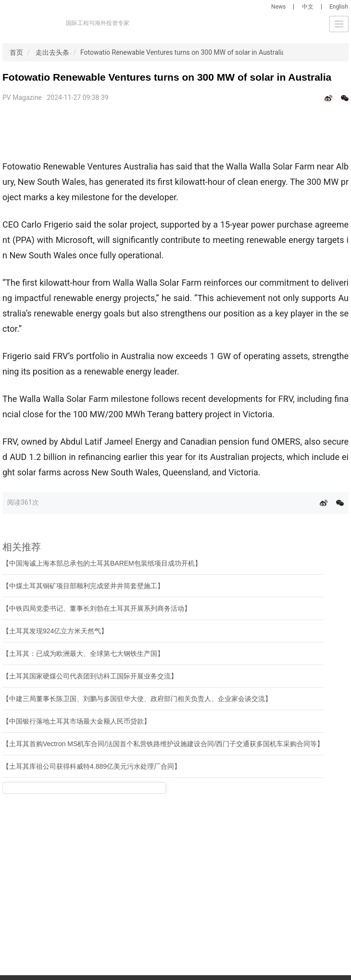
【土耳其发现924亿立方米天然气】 (55, 631)
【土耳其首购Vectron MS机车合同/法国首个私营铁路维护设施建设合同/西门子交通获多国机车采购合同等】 (163, 744)
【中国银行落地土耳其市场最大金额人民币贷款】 (76, 721)
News (278, 7)
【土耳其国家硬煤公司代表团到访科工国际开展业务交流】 (90, 676)
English (339, 7)
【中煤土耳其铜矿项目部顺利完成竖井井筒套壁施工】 (83, 586)
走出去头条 (52, 52)
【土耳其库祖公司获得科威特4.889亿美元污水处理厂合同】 (92, 766)
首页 (16, 52)
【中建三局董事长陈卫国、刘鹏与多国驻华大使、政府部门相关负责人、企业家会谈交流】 (137, 699)
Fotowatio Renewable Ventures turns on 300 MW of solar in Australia (183, 52)
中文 (308, 7)
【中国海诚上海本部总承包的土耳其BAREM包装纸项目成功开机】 (102, 563)
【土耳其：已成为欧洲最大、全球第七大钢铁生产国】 (83, 653)
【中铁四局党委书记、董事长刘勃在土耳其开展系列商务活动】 (97, 608)
